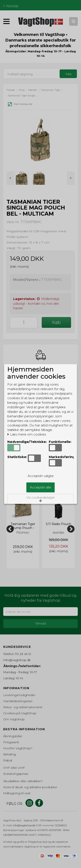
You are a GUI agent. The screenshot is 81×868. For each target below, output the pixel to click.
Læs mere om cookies (27, 434)
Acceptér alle (40, 487)
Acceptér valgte (41, 476)
